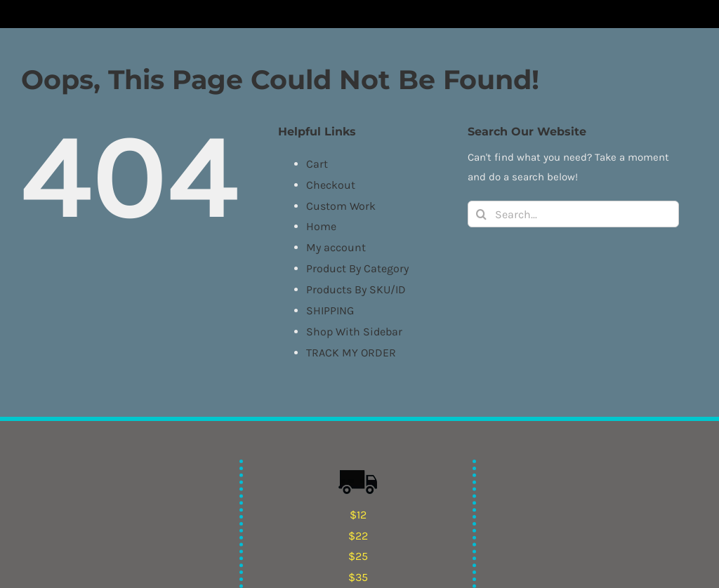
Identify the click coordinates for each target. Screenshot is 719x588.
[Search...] (573, 214)
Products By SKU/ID (356, 289)
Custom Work (341, 206)
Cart (317, 164)
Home (321, 226)
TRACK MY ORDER (351, 353)
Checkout (331, 185)
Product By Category (357, 268)
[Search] (481, 214)
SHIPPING (330, 310)
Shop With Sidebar (354, 332)
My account (336, 247)
